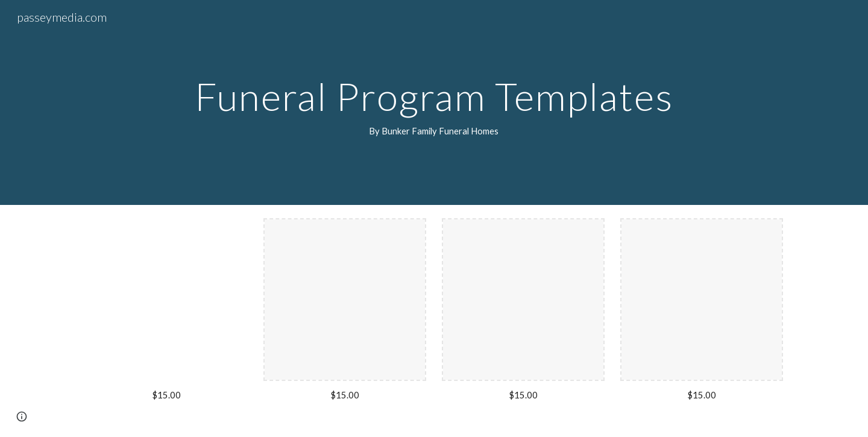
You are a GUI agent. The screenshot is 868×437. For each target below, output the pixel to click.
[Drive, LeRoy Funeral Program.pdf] (166, 300)
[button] (22, 417)
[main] (434, 102)
